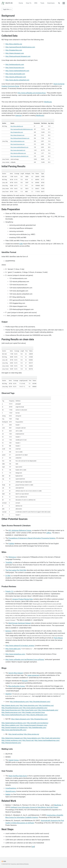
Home (21, 3)
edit (33, 847)
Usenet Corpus (14, 760)
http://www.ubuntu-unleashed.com (17, 80)
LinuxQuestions (11, 788)
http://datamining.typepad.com (12, 738)
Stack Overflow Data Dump (18, 776)
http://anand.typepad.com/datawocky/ (15, 728)
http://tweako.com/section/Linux (33, 712)
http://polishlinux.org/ (46, 705)
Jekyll (18, 864)
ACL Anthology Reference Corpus (20, 530)
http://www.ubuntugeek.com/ (48, 710)
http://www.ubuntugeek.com (15, 74)
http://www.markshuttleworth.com (17, 71)
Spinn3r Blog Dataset (16, 673)
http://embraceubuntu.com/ (19, 702)
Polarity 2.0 (9, 591)
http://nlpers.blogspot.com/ (21, 719)
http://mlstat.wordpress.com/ (12, 740)
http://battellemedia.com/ (37, 728)
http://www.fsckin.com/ (29, 710)
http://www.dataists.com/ (32, 738)
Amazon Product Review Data (22, 599)
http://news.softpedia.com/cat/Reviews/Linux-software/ (25, 660)
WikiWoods (48, 102)
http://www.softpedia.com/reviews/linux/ (32, 93)
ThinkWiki (9, 562)
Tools (42, 3)
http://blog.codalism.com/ (11, 725)
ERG (36, 3)
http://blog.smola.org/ (32, 734)
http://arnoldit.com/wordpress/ (38, 723)
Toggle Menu (6, 9)
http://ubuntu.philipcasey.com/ (37, 715)
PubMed (11, 544)
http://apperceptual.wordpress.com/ (14, 723)
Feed (4, 861)
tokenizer (18, 115)
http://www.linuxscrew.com (15, 68)
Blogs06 (25, 681)
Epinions (8, 631)
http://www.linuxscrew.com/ (11, 710)
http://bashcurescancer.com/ (12, 712)
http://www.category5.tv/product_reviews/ (20, 646)
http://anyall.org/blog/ (16, 734)
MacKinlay (58, 805)
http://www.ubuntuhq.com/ (29, 705)
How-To (29, 3)
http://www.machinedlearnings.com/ (47, 740)
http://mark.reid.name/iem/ (51, 738)
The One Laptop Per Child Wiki (16, 570)
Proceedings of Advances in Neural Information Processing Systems (32, 538)
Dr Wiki (8, 576)
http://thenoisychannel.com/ (11, 743)
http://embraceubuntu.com (15, 64)
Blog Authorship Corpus (17, 686)
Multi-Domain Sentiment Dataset (20, 623)
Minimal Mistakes (24, 864)
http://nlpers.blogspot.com (15, 53)
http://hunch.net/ (28, 740)
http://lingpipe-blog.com (14, 50)
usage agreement (33, 675)
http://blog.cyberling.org (14, 44)
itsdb (21, 244)
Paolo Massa (58, 638)
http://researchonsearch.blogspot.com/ (34, 725)
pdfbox (49, 533)
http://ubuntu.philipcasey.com (16, 77)
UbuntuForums (11, 791)
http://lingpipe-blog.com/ (39, 719)
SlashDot (9, 694)
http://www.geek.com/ (13, 649)
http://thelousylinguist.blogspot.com (18, 56)
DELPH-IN (9, 3)
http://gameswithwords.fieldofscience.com (20, 47)
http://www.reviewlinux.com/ (15, 654)
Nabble (8, 794)
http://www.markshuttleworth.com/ (14, 715)
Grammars (51, 3)
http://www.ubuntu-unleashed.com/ (35, 708)
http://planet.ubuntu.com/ (10, 705)
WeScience (12, 557)
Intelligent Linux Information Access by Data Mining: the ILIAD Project (34, 807)
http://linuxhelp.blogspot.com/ (40, 702)
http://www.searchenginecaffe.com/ (14, 730)
